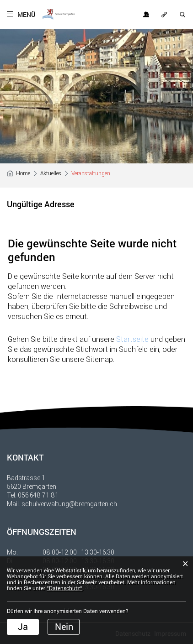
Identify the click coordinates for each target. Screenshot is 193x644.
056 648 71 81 (38, 495)
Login (146, 15)
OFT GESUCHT (165, 15)
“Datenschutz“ (64, 588)
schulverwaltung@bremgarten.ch (69, 504)
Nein (64, 627)
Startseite (132, 339)
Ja (23, 627)
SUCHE (183, 15)
